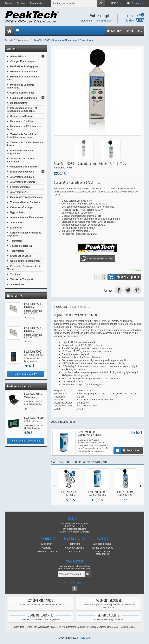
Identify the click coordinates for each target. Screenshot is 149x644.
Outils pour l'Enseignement (25, 261)
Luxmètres (16, 228)
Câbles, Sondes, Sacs (22, 93)
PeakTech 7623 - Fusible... (34, 305)
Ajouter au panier (123, 277)
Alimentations (18, 56)
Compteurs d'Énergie (22, 116)
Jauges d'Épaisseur (21, 246)
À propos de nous (102, 544)
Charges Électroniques (23, 61)
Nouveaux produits (74, 548)
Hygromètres (17, 212)
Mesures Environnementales (26, 197)
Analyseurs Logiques (22, 177)
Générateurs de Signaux (24, 167)
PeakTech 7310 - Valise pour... (33, 396)
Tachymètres (17, 251)
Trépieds (15, 274)
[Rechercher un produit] (74, 3)
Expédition (47, 544)
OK (101, 3)
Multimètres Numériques (24, 71)
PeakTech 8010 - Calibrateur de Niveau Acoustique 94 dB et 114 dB (92, 436)
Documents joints (80, 307)
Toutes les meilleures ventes (26, 441)
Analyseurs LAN (19, 192)
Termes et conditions (102, 548)
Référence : (60, 168)
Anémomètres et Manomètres (27, 217)
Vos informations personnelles (102, 553)
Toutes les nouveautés (26, 374)
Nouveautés (115, 31)
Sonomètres (17, 222)
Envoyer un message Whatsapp (74, 532)
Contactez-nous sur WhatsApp (98, 259)
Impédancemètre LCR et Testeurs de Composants (22, 110)
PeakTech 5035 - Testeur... (69, 493)
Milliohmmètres (19, 103)
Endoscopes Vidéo (21, 256)
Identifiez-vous (104, 21)
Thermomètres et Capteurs (25, 202)
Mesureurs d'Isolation (22, 121)
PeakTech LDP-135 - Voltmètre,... (34, 420)
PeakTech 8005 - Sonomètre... (126, 493)
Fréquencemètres (20, 187)
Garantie (47, 548)
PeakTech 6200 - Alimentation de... (34, 353)
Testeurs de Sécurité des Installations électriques (22, 136)
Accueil (12, 49)
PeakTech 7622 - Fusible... (34, 329)
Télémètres (16, 241)
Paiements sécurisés (47, 552)
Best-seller (75, 552)
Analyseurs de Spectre (23, 182)
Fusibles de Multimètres (24, 98)
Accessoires (17, 284)
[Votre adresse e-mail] (71, 574)
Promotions (134, 31)
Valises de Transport (22, 279)
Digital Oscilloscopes (22, 172)
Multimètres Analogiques (24, 66)
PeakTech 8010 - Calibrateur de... (97, 493)
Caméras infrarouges (22, 207)
